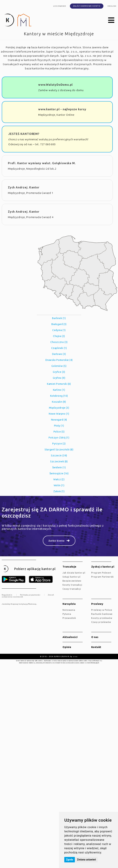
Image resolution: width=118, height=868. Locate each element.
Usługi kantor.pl (72, 577)
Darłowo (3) (59, 354)
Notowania (69, 610)
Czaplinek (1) (59, 348)
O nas (95, 637)
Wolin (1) (59, 485)
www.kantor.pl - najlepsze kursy (62, 109)
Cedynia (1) (59, 330)
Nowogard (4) (59, 420)
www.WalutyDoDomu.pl (55, 85)
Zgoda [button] (70, 860)
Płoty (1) (59, 426)
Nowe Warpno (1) (59, 414)
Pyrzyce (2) (59, 444)
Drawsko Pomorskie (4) (59, 360)
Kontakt (96, 647)
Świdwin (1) (59, 467)
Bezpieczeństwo (72, 581)
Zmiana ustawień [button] (86, 860)
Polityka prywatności (30, 595)
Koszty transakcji (72, 585)
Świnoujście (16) (59, 473)
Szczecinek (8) (59, 461)
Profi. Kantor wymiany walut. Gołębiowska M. (42, 163)
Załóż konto (57, 541)
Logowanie (60, 6)
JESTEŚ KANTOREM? (24, 134)
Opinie (67, 647)
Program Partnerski (103, 577)
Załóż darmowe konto (87, 6)
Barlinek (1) (59, 318)
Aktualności (70, 637)
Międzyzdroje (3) (59, 408)
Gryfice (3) (59, 372)
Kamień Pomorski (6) (59, 384)
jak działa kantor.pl (74, 573)
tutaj (101, 661)
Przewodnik (69, 618)
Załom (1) (59, 491)
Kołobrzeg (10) (59, 396)
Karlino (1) (59, 390)
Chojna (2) (59, 336)
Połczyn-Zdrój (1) (59, 438)
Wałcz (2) (59, 479)
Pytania (67, 614)
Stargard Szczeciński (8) (59, 450)
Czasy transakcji (72, 589)
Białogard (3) (59, 324)
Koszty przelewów (102, 618)
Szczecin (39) (59, 456)
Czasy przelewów (101, 622)
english (112, 6)
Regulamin (7, 595)
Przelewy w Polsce (102, 610)
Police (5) (59, 432)
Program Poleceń (101, 573)
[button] (111, 20)
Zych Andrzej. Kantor (24, 187)
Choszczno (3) (59, 342)
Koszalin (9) (59, 402)
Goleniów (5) (59, 366)
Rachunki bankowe (102, 614)
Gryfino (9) (59, 378)
